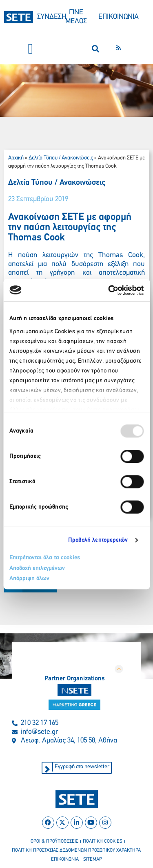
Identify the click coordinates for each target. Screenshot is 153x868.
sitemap (93, 859)
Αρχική (16, 158)
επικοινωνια (65, 859)
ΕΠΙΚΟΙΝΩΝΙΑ (119, 17)
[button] (31, 49)
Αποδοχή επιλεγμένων (37, 569)
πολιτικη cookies (103, 841)
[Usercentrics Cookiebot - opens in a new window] (109, 290)
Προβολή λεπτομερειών (98, 540)
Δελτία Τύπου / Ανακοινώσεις (61, 158)
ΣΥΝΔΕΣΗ (52, 17)
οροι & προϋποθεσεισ (54, 841)
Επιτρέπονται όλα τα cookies (45, 558)
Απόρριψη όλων (29, 579)
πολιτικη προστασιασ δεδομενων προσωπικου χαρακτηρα (76, 850)
